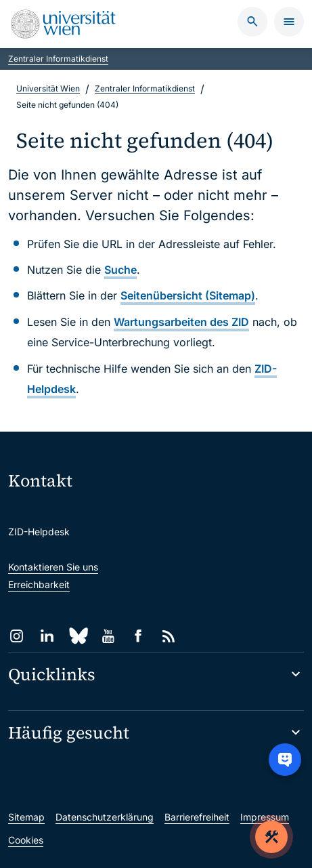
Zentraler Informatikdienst (58, 59)
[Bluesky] (77, 636)
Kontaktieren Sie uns (53, 567)
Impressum (265, 817)
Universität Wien (48, 88)
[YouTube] (108, 636)
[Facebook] (138, 636)
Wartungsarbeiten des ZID (181, 322)
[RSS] (169, 636)
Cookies (26, 840)
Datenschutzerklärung (105, 817)
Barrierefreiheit (197, 817)
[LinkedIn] (47, 636)
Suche (120, 270)
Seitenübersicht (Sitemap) (188, 295)
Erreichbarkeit (39, 584)
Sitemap (26, 817)
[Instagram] (17, 636)
